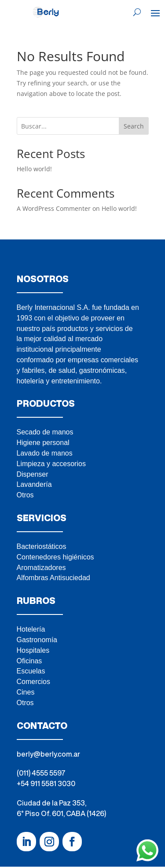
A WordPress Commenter (54, 208)
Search (134, 126)
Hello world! (34, 169)
